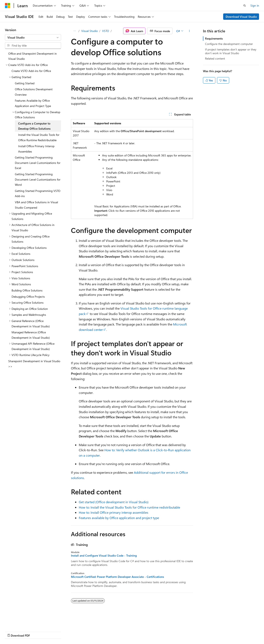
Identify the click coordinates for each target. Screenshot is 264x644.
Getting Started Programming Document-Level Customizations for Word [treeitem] (38, 179)
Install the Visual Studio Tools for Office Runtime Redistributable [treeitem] (39, 137)
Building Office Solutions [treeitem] (27, 290)
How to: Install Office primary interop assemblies (114, 512)
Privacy (90, 631)
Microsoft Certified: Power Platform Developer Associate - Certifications (117, 577)
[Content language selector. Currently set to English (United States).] (24, 622)
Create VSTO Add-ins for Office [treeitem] (31, 71)
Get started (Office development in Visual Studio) (114, 502)
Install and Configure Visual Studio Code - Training (104, 556)
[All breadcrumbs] (75, 31)
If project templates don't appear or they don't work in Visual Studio (231, 51)
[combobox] (33, 38)
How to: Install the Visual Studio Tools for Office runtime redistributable (129, 507)
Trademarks (131, 631)
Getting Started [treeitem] (25, 83)
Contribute (74, 631)
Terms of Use (111, 631)
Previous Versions (37, 631)
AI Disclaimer (13, 631)
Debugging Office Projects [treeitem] (28, 297)
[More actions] (189, 31)
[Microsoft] (8, 6)
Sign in (255, 5)
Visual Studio (90, 31)
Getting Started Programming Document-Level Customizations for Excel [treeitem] (38, 163)
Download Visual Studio (241, 17)
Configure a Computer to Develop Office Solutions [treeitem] (34, 126)
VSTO (106, 31)
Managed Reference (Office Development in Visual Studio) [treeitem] (31, 335)
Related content (215, 58)
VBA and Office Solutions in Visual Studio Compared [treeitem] (36, 205)
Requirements (214, 38)
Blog (56, 631)
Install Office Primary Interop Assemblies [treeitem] (36, 149)
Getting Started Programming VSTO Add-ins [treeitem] (38, 193)
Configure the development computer (229, 44)
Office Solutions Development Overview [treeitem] (34, 92)
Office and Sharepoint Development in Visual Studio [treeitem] (32, 56)
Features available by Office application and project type (119, 518)
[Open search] (245, 6)
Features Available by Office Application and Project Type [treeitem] (33, 103)
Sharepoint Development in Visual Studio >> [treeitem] (34, 364)
